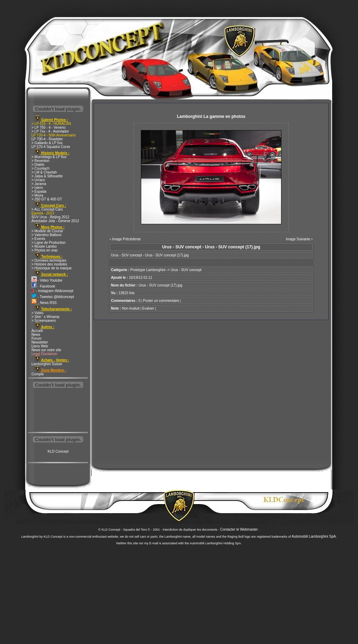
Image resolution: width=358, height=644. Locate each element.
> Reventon (40, 161)
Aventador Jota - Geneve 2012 (55, 221)
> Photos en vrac (45, 250)
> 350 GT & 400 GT (47, 199)
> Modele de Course (47, 231)
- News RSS (44, 303)
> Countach (40, 168)
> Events (38, 239)
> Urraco (38, 180)
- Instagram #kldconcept (52, 291)
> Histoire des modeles (49, 264)
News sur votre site (46, 350)
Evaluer (148, 308)
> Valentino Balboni (46, 235)
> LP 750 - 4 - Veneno (48, 128)
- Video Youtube (47, 280)
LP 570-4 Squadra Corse (51, 147)
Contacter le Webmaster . (240, 529)
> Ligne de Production (49, 243)
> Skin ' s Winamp (45, 317)
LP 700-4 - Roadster (47, 139)
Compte (38, 374)
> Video (37, 313)
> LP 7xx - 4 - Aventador (50, 131)
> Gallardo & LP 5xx (47, 143)
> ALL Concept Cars (47, 209)
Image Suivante (298, 239)
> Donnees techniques (49, 260)
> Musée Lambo (44, 246)
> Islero (37, 188)
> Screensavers (44, 321)
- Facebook (43, 286)
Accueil (37, 331)
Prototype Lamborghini (148, 270)
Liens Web (40, 346)
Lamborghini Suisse (47, 364)
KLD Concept (58, 451)
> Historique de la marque (52, 268)
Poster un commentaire (161, 301)
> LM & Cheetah (44, 172)
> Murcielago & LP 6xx (49, 157)
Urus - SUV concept (186, 270)
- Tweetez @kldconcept (53, 297)
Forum (37, 338)
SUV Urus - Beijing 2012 (50, 217)
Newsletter (40, 342)
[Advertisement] (58, 411)
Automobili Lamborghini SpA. (314, 536)
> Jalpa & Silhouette (47, 176)
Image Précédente (127, 239)
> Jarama (39, 184)
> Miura (37, 195)
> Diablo (38, 165)
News (36, 335)
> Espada (39, 192)
